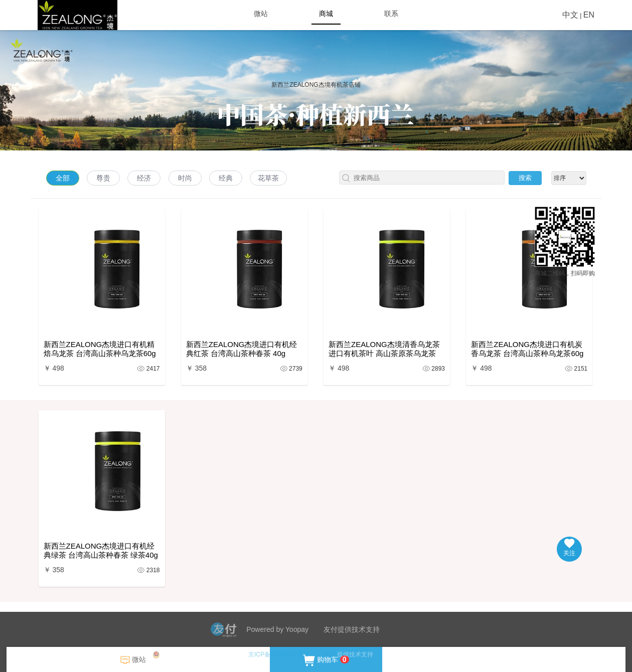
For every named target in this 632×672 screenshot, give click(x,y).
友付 (330, 654)
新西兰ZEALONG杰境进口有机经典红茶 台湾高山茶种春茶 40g (242, 349)
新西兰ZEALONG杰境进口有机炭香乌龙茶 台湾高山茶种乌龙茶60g (527, 349)
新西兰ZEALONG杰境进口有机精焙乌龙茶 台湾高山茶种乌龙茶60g (100, 349)
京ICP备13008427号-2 (278, 654)
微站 (261, 14)
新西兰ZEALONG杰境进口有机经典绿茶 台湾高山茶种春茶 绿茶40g (101, 550)
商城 (326, 14)
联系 (391, 14)
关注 (569, 548)
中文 (570, 15)
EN (589, 15)
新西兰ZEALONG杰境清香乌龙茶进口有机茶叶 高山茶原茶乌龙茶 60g (384, 349)
